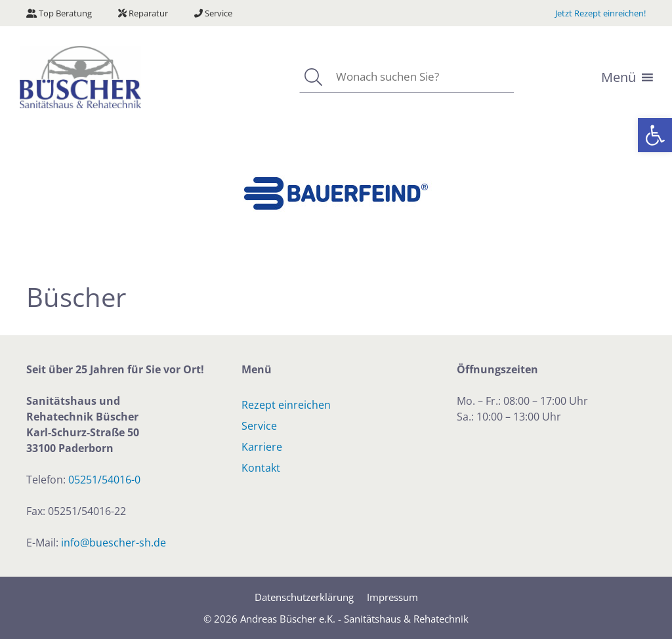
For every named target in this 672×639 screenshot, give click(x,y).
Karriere (262, 447)
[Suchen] (313, 77)
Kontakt (261, 468)
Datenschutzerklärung (304, 597)
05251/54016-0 (104, 480)
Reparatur (143, 13)
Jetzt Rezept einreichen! (600, 13)
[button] (655, 135)
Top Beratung (59, 13)
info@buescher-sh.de (114, 543)
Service (213, 13)
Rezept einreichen (286, 405)
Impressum (392, 597)
